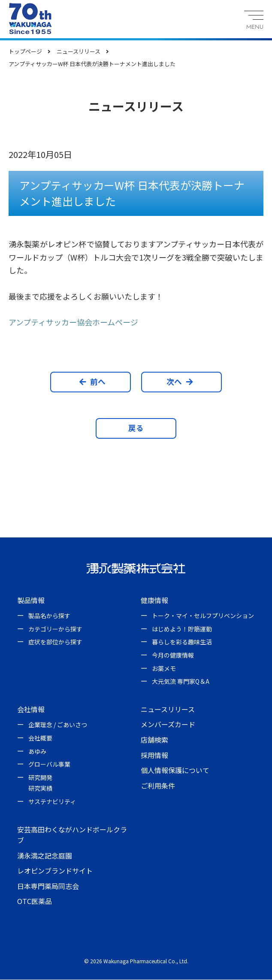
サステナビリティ (52, 802)
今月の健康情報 (173, 655)
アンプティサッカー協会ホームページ (73, 322)
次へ (177, 382)
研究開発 (40, 778)
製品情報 (31, 601)
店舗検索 (154, 740)
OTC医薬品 (35, 902)
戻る (136, 428)
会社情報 (31, 710)
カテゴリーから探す (55, 629)
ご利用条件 (158, 786)
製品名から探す (49, 616)
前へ (95, 382)
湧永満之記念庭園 (45, 856)
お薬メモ (164, 669)
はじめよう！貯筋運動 (182, 629)
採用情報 (154, 755)
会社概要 (40, 738)
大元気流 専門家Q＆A (181, 682)
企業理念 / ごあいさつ (58, 725)
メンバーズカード (168, 725)
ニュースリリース (168, 710)
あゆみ (37, 752)
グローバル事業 (49, 765)
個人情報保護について (175, 771)
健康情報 (154, 601)
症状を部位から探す (55, 643)
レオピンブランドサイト (55, 871)
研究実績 (40, 789)
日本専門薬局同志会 (48, 886)
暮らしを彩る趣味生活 (182, 643)
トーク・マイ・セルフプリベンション (203, 616)
